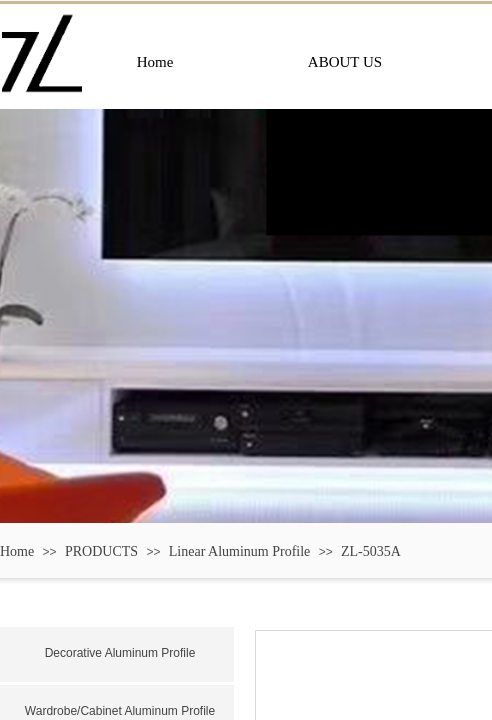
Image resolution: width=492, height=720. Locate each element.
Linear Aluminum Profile (240, 551)
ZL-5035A (371, 551)
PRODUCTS (101, 551)
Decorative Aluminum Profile (120, 653)
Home (17, 551)
